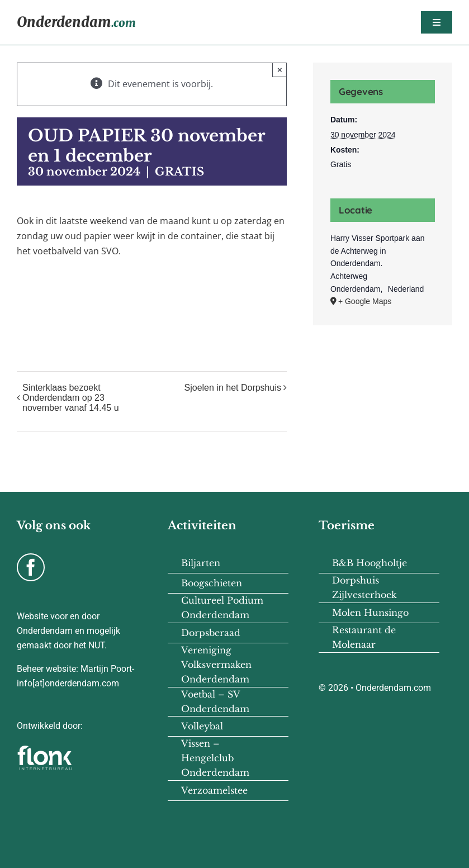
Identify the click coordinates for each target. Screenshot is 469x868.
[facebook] (31, 567)
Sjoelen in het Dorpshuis (233, 388)
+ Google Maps (365, 301)
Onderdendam (76, 22)
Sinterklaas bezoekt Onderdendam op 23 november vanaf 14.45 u (71, 398)
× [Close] (280, 70)
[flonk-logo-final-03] (45, 749)
